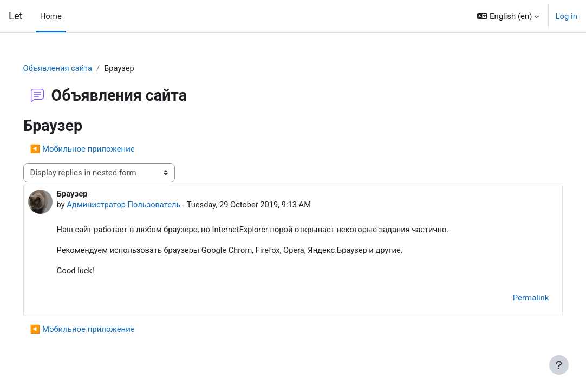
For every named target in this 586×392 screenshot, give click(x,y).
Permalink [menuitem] (515, 299)
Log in (566, 16)
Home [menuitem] (51, 16)
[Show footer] (559, 365)
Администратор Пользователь (140, 206)
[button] (508, 16)
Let (16, 16)
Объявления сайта (74, 69)
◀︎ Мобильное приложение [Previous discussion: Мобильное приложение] (98, 149)
